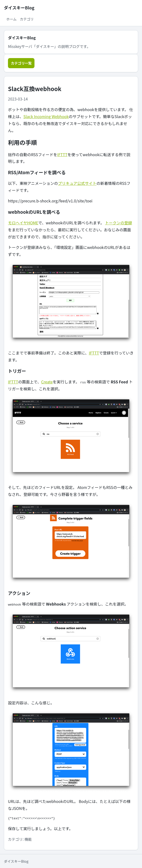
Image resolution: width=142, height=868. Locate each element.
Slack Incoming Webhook (46, 116)
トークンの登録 (119, 223)
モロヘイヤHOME (23, 223)
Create (47, 382)
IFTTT (62, 154)
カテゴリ (27, 19)
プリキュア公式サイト (77, 183)
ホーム (11, 19)
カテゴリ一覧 (21, 63)
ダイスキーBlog (19, 8)
